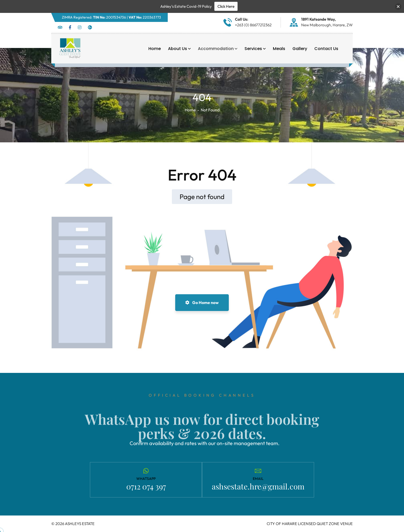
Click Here (226, 6)
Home (190, 110)
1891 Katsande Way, (318, 19)
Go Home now (202, 302)
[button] (398, 7)
